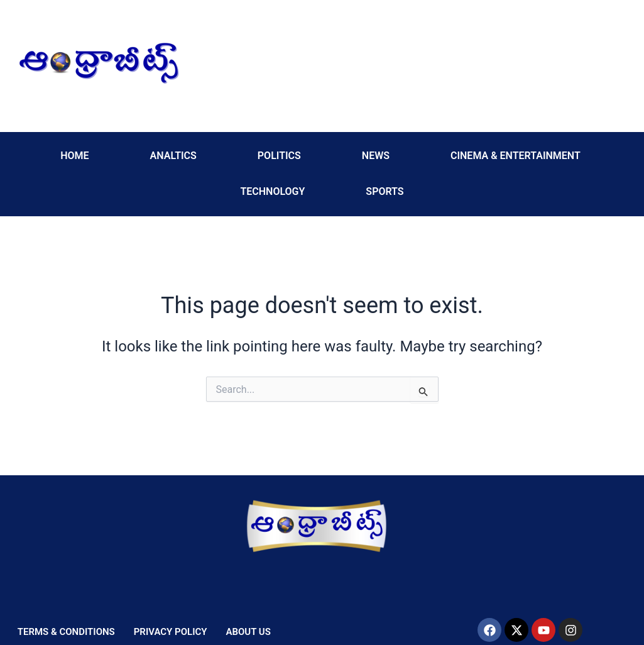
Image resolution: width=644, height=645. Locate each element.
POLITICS (279, 156)
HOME (74, 156)
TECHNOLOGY (272, 191)
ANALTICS (173, 156)
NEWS (376, 156)
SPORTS (385, 191)
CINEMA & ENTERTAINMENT (516, 156)
